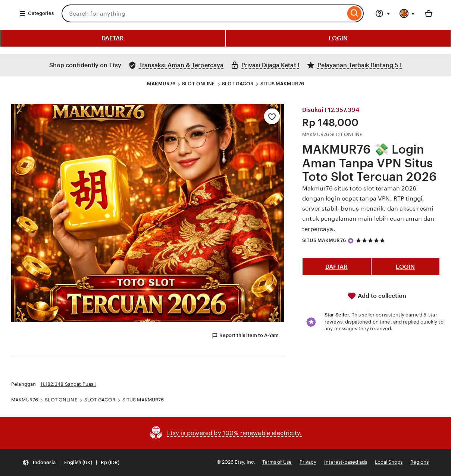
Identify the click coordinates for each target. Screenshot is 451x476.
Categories (36, 13)
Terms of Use (277, 462)
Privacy (308, 462)
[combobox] (203, 13)
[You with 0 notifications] (407, 13)
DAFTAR (113, 38)
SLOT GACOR (238, 84)
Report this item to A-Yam (245, 336)
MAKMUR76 (161, 84)
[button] (71, 462)
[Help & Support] (383, 13)
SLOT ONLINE (198, 84)
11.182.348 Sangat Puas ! (68, 384)
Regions (419, 462)
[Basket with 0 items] (429, 13)
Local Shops (389, 462)
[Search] (355, 13)
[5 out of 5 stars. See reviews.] (372, 240)
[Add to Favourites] (272, 116)
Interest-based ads (346, 462)
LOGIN (338, 38)
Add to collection (377, 296)
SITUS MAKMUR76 (282, 84)
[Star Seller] (351, 241)
